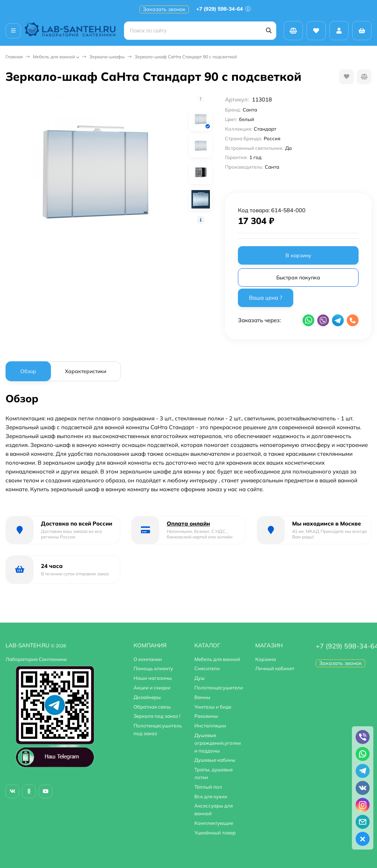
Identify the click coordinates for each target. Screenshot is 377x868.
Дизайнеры (147, 697)
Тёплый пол (208, 787)
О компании (148, 659)
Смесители (207, 668)
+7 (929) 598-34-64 (223, 9)
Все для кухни (211, 796)
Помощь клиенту (153, 668)
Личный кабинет (275, 668)
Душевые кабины (215, 760)
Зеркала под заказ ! (157, 716)
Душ (200, 678)
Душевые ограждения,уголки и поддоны (218, 743)
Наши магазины (153, 678)
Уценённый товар (215, 833)
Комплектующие (214, 823)
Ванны (202, 697)
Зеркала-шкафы (107, 57)
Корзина (266, 659)
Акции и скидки (152, 688)
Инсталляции (210, 726)
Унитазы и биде (213, 707)
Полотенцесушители (219, 688)
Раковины (206, 716)
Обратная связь (152, 707)
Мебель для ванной (54, 57)
